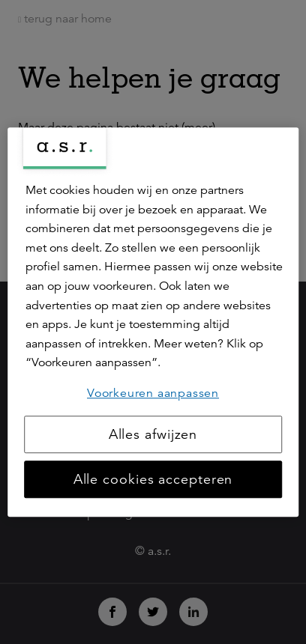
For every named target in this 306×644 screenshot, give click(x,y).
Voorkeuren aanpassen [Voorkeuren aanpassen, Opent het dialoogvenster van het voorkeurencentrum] (153, 393)
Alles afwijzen (153, 434)
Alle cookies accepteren (153, 479)
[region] (153, 322)
